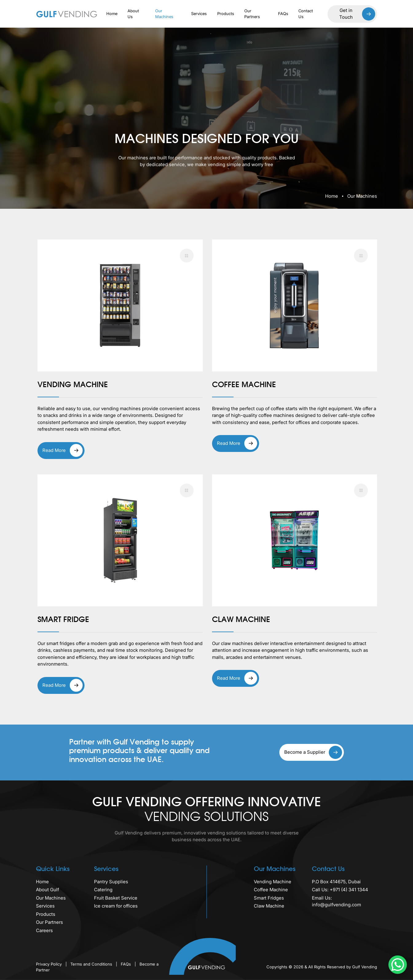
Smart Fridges (269, 898)
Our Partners (252, 14)
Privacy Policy (49, 964)
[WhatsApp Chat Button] (398, 965)
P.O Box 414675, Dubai (336, 882)
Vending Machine (273, 882)
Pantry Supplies (111, 882)
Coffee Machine (271, 890)
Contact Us (306, 14)
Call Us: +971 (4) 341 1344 (340, 890)
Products (226, 14)
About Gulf (47, 890)
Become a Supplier (313, 752)
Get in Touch (357, 14)
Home (112, 14)
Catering (103, 890)
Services (199, 14)
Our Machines (164, 14)
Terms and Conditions (92, 964)
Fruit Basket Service (116, 898)
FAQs (283, 14)
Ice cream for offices (116, 906)
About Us (133, 14)
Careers (44, 930)
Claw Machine (269, 906)
